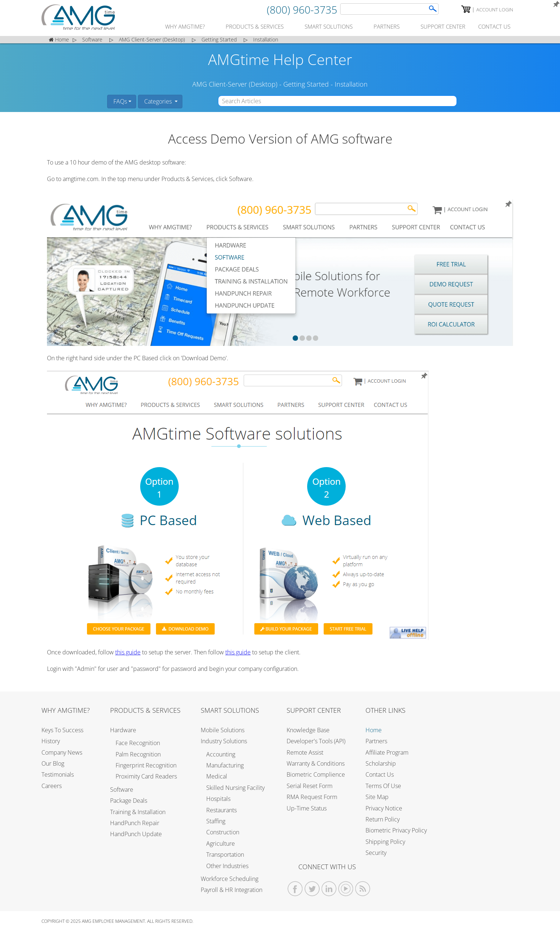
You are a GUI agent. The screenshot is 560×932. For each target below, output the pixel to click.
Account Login (495, 10)
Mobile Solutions (223, 730)
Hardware (123, 730)
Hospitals (218, 799)
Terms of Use (383, 786)
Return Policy (383, 819)
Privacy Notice (384, 808)
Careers (52, 786)
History (51, 741)
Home (374, 730)
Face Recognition (138, 743)
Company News (62, 752)
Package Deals (129, 801)
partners (387, 26)
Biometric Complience (316, 774)
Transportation (225, 855)
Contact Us (380, 774)
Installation (351, 84)
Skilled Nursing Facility (235, 788)
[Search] (389, 9)
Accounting (221, 754)
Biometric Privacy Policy (396, 830)
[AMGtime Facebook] (295, 889)
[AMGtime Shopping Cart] (466, 9)
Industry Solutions (224, 741)
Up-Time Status (307, 808)
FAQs (119, 101)
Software (122, 790)
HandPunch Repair (135, 823)
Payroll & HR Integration (232, 890)
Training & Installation (138, 812)
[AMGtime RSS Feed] (363, 889)
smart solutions (329, 26)
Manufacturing (225, 765)
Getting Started (306, 84)
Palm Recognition (138, 754)
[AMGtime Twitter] (312, 889)
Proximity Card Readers (146, 776)
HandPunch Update (136, 834)
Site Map (377, 797)
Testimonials (58, 774)
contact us (494, 26)
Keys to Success (62, 730)
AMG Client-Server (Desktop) (235, 84)
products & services (255, 26)
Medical (217, 776)
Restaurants (221, 810)
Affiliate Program (387, 752)
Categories (158, 101)
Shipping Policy (385, 842)
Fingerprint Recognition (146, 765)
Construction (223, 832)
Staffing (216, 821)
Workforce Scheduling (230, 879)
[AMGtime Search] (433, 9)
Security (376, 853)
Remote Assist (305, 752)
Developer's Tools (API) (316, 741)
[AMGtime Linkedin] (329, 889)
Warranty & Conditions (316, 763)
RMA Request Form (312, 797)
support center (443, 26)
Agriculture (221, 844)
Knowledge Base (308, 730)
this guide (128, 652)
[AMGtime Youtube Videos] (346, 889)
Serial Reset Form (310, 786)
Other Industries (227, 866)
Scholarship (381, 763)
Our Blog (53, 763)
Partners (376, 741)
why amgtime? (185, 26)
